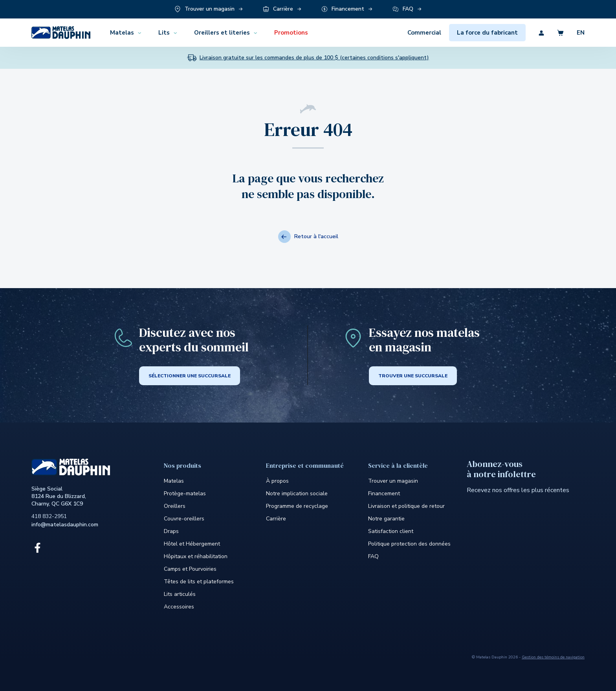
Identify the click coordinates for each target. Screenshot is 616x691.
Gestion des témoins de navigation (553, 657)
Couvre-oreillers (184, 519)
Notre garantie (386, 519)
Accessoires (179, 607)
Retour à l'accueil (308, 237)
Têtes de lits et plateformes (199, 582)
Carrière (276, 519)
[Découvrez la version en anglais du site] (574, 33)
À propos (277, 481)
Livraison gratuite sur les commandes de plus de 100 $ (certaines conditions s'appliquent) (314, 58)
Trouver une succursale (413, 376)
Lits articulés (180, 594)
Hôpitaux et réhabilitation (196, 556)
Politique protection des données (409, 544)
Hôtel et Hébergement (192, 544)
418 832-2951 (49, 516)
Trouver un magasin (393, 481)
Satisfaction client (391, 531)
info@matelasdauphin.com (65, 525)
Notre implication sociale (297, 493)
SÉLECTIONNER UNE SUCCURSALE (190, 376)
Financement (384, 493)
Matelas (174, 481)
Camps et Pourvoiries (190, 569)
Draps (171, 531)
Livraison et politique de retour (406, 506)
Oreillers (175, 506)
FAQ (373, 556)
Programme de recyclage (297, 506)
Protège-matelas (185, 493)
